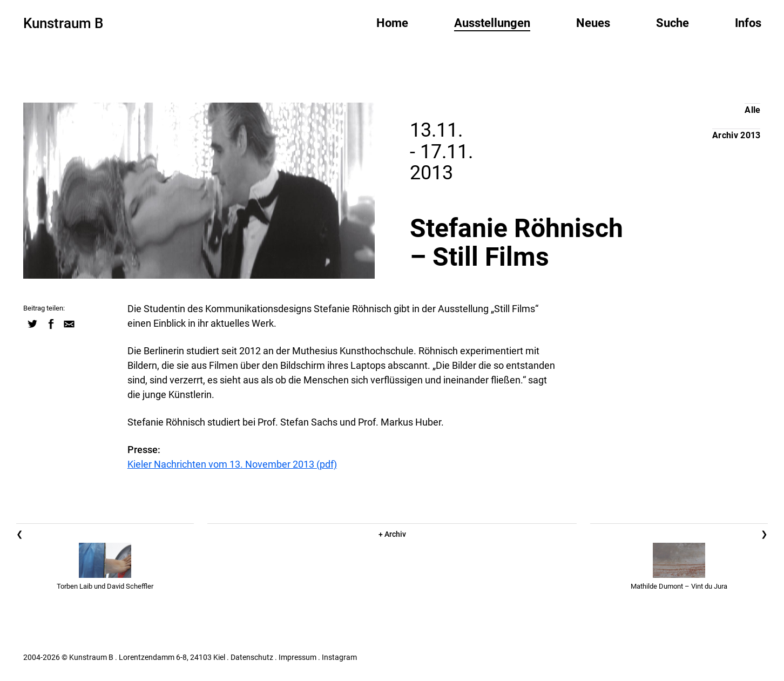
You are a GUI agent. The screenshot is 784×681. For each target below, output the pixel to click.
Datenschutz (252, 657)
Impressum (298, 657)
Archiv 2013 (736, 135)
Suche (673, 23)
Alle (752, 110)
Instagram (339, 657)
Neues (593, 23)
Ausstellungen (492, 23)
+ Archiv (392, 534)
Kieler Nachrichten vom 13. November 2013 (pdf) (232, 464)
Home (392, 23)
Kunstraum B (63, 23)
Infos (748, 23)
